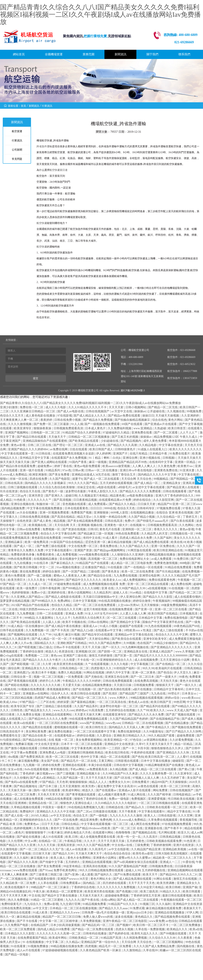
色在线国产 (145, 643)
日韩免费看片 (141, 782)
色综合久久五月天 (12, 416)
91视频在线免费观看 (32, 689)
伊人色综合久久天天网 (67, 609)
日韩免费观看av (71, 883)
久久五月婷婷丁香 (173, 778)
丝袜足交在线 (86, 487)
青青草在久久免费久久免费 (26, 550)
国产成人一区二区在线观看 (102, 479)
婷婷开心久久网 (50, 681)
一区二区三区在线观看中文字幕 (95, 731)
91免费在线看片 (180, 454)
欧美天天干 (151, 874)
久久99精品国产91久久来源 (121, 773)
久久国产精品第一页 (71, 778)
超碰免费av (45, 466)
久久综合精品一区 (169, 517)
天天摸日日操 (123, 685)
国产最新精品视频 (83, 702)
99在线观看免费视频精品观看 (89, 719)
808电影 (185, 563)
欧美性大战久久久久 (145, 933)
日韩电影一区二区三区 (46, 432)
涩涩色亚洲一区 (96, 542)
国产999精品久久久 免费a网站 (51, 601)
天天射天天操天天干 (160, 744)
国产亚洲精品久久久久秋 (173, 752)
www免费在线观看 (26, 870)
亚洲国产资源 (83, 550)
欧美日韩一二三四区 (108, 748)
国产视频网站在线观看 (23, 635)
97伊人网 (192, 912)
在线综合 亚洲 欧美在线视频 (175, 512)
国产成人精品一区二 (148, 483)
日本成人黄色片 (96, 428)
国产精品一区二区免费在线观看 (93, 929)
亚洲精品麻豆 (14, 542)
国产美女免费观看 (50, 866)
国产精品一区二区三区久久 (90, 698)
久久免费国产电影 (17, 925)
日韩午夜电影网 (50, 588)
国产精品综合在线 (100, 576)
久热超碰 (161, 428)
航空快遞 (42, 223)
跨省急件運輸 (44, 146)
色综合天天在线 (30, 491)
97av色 (67, 470)
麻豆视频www (46, 773)
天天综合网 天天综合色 (137, 479)
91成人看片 (111, 538)
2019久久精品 (40, 815)
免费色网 (106, 820)
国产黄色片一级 (53, 491)
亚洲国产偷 (190, 887)
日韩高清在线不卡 (12, 731)
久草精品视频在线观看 (26, 807)
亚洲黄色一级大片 (116, 525)
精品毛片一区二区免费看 (116, 946)
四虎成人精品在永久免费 (136, 538)
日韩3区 (93, 529)
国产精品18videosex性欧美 (94, 828)
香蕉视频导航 (189, 820)
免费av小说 (39, 592)
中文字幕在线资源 (171, 445)
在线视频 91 (138, 525)
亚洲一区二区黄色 (144, 672)
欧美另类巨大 (17, 580)
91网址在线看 (163, 879)
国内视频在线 (186, 946)
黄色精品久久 (144, 917)
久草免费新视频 (91, 921)
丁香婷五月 (190, 517)
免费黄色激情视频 (166, 563)
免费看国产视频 (82, 512)
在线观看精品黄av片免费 (115, 500)
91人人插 (77, 424)
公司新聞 (17, 150)
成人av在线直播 (77, 849)
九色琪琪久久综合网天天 (89, 618)
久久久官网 (186, 815)
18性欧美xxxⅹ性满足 (138, 630)
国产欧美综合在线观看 (127, 639)
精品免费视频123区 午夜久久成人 (176, 437)
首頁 (23, 106)
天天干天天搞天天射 (99, 778)
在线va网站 (108, 900)
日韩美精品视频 (171, 837)
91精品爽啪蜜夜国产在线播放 (165, 765)
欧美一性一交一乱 (130, 837)
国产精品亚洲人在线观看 (183, 487)
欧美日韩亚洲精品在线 (168, 550)
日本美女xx (190, 693)
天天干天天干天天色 (142, 883)
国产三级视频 (66, 773)
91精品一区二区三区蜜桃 (47, 900)
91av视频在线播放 (69, 567)
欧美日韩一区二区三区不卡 (151, 925)
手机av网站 (78, 769)
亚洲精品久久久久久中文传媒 (56, 811)
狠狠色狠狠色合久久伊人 (168, 748)
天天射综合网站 (100, 639)
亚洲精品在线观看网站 (58, 714)
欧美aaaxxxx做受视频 (117, 466)
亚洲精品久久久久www (65, 912)
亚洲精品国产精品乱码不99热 (128, 462)
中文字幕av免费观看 (24, 752)
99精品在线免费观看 (59, 799)
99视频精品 (161, 479)
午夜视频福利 (162, 601)
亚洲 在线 (108, 588)
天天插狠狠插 (178, 782)
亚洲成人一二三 (171, 862)
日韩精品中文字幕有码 (169, 689)
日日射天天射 (42, 853)
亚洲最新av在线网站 (36, 693)
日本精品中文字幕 (151, 618)
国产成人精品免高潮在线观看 (133, 879)
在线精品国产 (40, 925)
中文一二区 (47, 567)
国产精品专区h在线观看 (98, 635)
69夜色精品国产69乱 (187, 626)
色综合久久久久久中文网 (172, 635)
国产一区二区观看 (166, 432)
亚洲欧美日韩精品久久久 (130, 736)
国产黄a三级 (187, 769)
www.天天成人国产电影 (183, 710)
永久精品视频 (119, 769)
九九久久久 (73, 900)
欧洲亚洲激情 (38, 475)
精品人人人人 (98, 782)
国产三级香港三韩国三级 (47, 874)
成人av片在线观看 (29, 950)
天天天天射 (116, 407)
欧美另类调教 (166, 883)
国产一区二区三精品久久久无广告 (42, 849)
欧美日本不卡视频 (44, 672)
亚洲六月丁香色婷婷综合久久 (175, 496)
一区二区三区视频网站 (169, 942)
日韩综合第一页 (22, 677)
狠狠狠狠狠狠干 (36, 832)
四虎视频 (91, 946)
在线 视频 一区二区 (61, 740)
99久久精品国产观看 (162, 736)
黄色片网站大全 (101, 879)
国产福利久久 (104, 874)
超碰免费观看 (186, 736)
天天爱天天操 (72, 685)
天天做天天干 (58, 437)
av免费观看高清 (97, 769)
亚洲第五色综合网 (117, 677)
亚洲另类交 (36, 496)
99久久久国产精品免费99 (105, 643)
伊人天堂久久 (183, 672)
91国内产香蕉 (78, 462)
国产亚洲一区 (144, 609)
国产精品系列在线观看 (155, 706)
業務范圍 (89, 54)
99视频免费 (195, 411)
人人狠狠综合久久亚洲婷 (128, 555)
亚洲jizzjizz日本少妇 (140, 912)
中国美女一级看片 (55, 807)
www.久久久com (64, 710)
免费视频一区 (52, 529)
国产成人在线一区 (17, 815)
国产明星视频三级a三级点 (35, 647)
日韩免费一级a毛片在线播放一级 (103, 912)
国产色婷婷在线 (119, 933)
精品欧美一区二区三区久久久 (173, 858)
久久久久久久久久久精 (46, 685)
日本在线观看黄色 (77, 508)
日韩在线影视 (167, 815)
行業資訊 (47, 106)
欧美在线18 (178, 542)
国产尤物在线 (94, 677)
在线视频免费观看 (121, 609)
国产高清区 (110, 693)
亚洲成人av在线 (96, 445)
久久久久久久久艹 (40, 500)
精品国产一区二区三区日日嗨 (62, 917)
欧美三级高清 (149, 891)
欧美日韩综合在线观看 (86, 693)
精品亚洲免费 (89, 820)
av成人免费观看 (162, 559)
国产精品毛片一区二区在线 (79, 761)
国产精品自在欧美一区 (38, 736)
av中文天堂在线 (61, 815)
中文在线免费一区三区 (83, 546)
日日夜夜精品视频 (85, 500)
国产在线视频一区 (85, 689)
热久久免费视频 (19, 900)
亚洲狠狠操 (101, 512)
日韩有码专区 (146, 508)
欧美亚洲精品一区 (116, 740)
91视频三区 (147, 904)
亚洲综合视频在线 (23, 504)
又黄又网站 (106, 761)
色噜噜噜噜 (123, 832)
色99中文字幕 (90, 757)
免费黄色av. (32, 824)
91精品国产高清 (111, 938)
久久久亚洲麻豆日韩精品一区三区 (33, 411)
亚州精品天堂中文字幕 (35, 458)
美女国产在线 (50, 761)
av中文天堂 (41, 908)
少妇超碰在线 (110, 441)
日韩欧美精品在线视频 (55, 748)
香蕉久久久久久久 (166, 529)
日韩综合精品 (70, 824)
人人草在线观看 (48, 883)
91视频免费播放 (38, 946)
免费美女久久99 (120, 782)
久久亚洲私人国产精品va (27, 597)
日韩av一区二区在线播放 (102, 470)
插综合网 (14, 668)
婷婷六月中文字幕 (118, 672)
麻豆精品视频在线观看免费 (164, 908)
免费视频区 (139, 799)
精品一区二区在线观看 (116, 757)
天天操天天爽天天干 (89, 853)
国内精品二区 (92, 883)
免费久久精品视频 (70, 672)
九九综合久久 (33, 904)
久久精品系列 (103, 592)
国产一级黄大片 (167, 677)
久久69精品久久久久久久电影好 (116, 803)
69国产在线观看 (133, 424)
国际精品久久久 (45, 643)
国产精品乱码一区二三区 (99, 925)
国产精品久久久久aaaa (114, 908)
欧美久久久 (158, 710)
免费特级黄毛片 (12, 904)
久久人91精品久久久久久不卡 (88, 407)
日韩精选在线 (115, 807)
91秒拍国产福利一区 (127, 668)
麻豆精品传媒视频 (120, 542)
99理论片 (174, 693)
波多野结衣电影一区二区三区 (119, 706)
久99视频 (130, 643)
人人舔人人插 (52, 622)
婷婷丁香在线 (63, 466)
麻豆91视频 (73, 635)
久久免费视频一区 (38, 630)
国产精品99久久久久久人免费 (48, 719)
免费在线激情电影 (176, 618)
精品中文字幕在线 (179, 811)
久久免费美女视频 (29, 714)
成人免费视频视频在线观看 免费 (104, 584)
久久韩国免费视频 (135, 938)
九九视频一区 (32, 765)
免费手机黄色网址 (66, 870)
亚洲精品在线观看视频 (97, 862)
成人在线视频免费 (147, 660)
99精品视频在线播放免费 (67, 946)
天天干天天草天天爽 (14, 895)
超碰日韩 (71, 496)
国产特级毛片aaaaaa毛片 (153, 521)
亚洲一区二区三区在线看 (171, 609)
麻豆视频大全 (40, 858)
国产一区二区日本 (143, 677)
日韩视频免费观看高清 (69, 428)
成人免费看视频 (67, 555)
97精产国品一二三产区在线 (38, 702)
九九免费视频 (26, 613)
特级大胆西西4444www (35, 609)
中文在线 (35, 895)
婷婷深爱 (63, 702)
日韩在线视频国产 (98, 411)
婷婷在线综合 (142, 500)
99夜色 (183, 677)
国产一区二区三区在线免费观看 (95, 605)
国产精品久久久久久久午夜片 (42, 660)
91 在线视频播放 (34, 942)
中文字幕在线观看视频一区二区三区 (105, 824)
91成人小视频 (109, 626)
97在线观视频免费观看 (177, 824)
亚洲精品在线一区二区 (44, 803)
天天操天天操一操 (20, 790)
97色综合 (136, 740)
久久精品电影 (148, 445)
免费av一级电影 (119, 799)
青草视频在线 (60, 769)
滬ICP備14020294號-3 (132, 390)
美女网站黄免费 (36, 731)
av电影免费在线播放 (140, 496)
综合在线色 (159, 420)
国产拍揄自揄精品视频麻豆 (133, 420)
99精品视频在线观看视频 (147, 698)
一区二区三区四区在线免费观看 (58, 723)
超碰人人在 (121, 592)
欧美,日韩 (72, 837)
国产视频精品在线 (145, 832)
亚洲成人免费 (75, 613)
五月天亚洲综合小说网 (175, 660)
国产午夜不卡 (174, 828)
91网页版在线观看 (140, 550)
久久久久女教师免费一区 (156, 773)
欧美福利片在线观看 (169, 668)
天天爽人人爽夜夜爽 (15, 874)
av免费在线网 (59, 449)
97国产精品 (47, 782)
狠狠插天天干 (165, 685)
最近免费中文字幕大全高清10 (117, 786)
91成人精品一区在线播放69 (26, 626)
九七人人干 (63, 618)
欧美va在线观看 (24, 723)
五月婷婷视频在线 (154, 870)
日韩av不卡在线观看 (67, 647)
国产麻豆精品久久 (63, 563)
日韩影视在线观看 (127, 761)
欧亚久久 (184, 832)
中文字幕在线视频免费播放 (45, 508)
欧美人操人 (58, 858)
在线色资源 (25, 521)
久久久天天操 (47, 845)
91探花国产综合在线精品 (67, 542)
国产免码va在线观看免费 (21, 782)
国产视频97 (124, 925)
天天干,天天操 (92, 647)
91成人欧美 (41, 912)
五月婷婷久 (73, 862)
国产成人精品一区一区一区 (50, 639)
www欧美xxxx (191, 698)
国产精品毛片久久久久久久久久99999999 (161, 656)
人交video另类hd (129, 605)
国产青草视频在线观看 (81, 794)
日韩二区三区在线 (40, 445)
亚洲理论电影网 (150, 576)
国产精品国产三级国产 (135, 693)
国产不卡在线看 (27, 921)
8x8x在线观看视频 (37, 769)
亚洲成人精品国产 (162, 651)
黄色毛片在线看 (110, 529)
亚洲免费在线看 (142, 432)
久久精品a (73, 942)
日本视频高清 (189, 613)
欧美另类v (89, 786)
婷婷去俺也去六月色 (78, 832)
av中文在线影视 (119, 849)
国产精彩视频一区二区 (26, 664)
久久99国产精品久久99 (131, 588)
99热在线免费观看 (128, 533)
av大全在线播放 (27, 512)
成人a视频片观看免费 (112, 794)
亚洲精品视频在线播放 (161, 555)
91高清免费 (96, 710)
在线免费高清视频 (147, 681)
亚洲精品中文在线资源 (119, 744)
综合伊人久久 (61, 693)
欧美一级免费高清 (37, 542)
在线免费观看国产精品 (33, 938)
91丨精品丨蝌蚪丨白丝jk (105, 458)
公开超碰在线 (156, 411)
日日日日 (97, 508)
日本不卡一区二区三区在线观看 (82, 744)
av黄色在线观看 (148, 786)
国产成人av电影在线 (71, 411)
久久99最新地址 (154, 731)
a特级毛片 (124, 487)
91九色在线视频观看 (159, 626)
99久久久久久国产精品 (83, 483)
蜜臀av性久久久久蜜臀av (135, 858)
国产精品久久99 (63, 853)
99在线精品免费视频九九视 (86, 807)
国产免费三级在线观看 (52, 546)
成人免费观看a (98, 504)
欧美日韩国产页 (161, 702)
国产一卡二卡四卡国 (136, 748)
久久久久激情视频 (20, 424)
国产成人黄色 (43, 521)
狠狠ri (4, 479)
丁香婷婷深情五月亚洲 (146, 895)
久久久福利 (22, 858)
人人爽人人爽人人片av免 (17, 643)
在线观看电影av (65, 736)
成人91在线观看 (53, 837)
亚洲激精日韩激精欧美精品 (86, 752)
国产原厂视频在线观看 (181, 714)
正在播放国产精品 (94, 567)
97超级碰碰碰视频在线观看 (61, 950)
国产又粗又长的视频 (125, 437)
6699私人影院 (120, 512)
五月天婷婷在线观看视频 (116, 483)
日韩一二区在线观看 (50, 613)
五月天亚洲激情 (70, 786)
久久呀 (47, 664)
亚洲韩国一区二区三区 (137, 529)
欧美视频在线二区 (41, 525)
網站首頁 (19, 54)
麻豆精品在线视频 (29, 917)
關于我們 (152, 54)
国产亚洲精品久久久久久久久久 (172, 647)
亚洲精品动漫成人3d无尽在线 (91, 475)
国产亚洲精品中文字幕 (126, 622)
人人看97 (183, 757)
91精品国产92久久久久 (123, 904)
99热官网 (180, 702)
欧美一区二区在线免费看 (138, 571)
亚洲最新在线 (154, 828)
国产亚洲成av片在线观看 (161, 424)
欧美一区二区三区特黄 (176, 786)
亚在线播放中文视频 (73, 559)
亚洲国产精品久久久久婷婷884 (28, 449)
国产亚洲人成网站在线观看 (50, 462)
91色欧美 (20, 500)
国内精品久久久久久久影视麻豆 (46, 483)
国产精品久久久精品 (123, 504)
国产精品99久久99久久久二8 (179, 874)
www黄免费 (157, 921)
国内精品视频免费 (13, 508)
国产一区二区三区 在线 (128, 828)
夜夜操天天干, (193, 908)
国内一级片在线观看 (47, 790)
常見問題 (17, 159)
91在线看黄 (19, 946)
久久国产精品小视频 (142, 517)
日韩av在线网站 (99, 622)
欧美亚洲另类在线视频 (69, 664)
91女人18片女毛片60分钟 (102, 613)
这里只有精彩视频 (96, 609)
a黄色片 (19, 832)
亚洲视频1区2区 (86, 651)
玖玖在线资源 (9, 491)
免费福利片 (27, 811)
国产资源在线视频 (74, 529)
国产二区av (84, 811)
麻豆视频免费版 (29, 761)
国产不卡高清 (61, 630)
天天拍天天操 (169, 681)
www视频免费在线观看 (95, 555)
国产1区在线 (123, 778)
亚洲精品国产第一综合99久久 (101, 942)
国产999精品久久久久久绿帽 (81, 588)
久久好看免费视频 (182, 740)
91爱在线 (189, 862)
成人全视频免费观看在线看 (98, 837)
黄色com (56, 656)
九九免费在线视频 (126, 576)
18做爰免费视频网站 (174, 605)
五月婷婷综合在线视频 (121, 710)
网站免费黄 (161, 790)
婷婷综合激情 (52, 571)
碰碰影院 (179, 761)
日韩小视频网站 (136, 407)
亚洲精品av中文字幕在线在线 (134, 635)
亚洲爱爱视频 (157, 799)
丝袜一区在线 (19, 479)
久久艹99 (46, 635)
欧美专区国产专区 (23, 706)
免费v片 (130, 521)
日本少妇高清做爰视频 (66, 925)
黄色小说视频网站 (80, 592)
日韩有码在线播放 (95, 933)
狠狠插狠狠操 (79, 782)
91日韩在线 (44, 454)
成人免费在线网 (181, 584)
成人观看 (87, 874)
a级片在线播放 (143, 689)
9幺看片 (59, 635)
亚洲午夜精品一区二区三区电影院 (125, 921)
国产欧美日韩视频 (26, 567)
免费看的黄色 (46, 555)
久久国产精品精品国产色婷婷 (129, 719)
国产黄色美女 (111, 571)
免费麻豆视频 (25, 744)
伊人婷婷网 (104, 454)
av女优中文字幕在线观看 (149, 487)
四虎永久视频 (125, 929)
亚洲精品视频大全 (89, 773)
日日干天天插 (51, 824)
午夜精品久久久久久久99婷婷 (82, 681)
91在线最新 (115, 567)
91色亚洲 (190, 841)
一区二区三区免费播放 (186, 925)
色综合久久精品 (62, 605)
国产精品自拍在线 (35, 740)
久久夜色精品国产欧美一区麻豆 (101, 950)
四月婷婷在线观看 (115, 883)
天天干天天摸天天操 (111, 841)
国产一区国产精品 (75, 571)
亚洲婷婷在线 (57, 592)
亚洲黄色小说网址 (105, 858)
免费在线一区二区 (32, 407)
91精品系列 (53, 470)
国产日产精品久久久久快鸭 (184, 731)
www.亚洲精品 (143, 428)
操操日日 (148, 416)
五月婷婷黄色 (136, 841)
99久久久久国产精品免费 (94, 845)
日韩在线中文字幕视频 (129, 765)
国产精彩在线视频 (17, 685)
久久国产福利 (163, 538)
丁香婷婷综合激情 (32, 651)
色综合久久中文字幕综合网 (59, 533)
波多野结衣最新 (76, 491)
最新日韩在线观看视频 (177, 895)
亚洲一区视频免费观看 (55, 512)
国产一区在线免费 (66, 820)
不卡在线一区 (86, 660)
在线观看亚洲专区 (115, 714)
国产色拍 (138, 757)
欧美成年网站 (72, 790)
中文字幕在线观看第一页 (18, 454)
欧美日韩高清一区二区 (160, 757)
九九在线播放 (23, 563)
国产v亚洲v (72, 874)
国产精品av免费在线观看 (124, 416)
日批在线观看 (79, 449)
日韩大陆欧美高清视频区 (172, 853)
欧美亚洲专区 (23, 428)
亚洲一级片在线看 (32, 470)
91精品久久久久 (171, 891)
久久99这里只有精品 (151, 887)
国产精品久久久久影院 (158, 597)
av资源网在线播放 (156, 740)
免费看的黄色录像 (23, 555)
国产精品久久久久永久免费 (147, 714)
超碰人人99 (133, 870)
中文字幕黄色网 (82, 748)
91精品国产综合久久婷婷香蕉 (82, 432)
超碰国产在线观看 (132, 626)
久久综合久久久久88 (163, 938)
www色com (113, 723)
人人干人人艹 (189, 432)
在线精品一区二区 (51, 841)
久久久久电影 (120, 664)
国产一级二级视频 (40, 576)
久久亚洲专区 (184, 773)
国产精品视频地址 (26, 786)
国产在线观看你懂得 (42, 879)
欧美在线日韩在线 (118, 752)
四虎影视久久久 (102, 668)
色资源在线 (66, 651)
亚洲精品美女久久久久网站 (40, 668)
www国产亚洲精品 (92, 723)
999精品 (29, 618)
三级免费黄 (142, 845)
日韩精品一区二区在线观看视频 (143, 723)
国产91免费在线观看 (128, 874)
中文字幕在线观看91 (59, 550)
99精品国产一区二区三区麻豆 (50, 887)
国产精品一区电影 (17, 954)
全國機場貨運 (54, 54)
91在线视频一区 (179, 588)
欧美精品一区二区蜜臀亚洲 (65, 891)
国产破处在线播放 (29, 837)
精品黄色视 (118, 496)
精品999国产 (160, 782)
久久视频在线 (176, 411)
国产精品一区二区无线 (163, 407)
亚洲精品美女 (172, 483)
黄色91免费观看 (16, 576)
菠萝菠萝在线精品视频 (15, 601)
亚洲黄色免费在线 (166, 470)
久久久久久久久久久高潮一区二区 (59, 933)
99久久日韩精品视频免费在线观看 (102, 870)
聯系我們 (184, 54)
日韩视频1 (169, 458)
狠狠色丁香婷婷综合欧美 (91, 799)
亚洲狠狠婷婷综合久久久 (36, 820)
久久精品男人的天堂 (155, 533)
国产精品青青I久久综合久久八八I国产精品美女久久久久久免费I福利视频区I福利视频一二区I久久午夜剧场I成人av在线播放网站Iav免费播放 (100, 14)
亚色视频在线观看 (75, 504)
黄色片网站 (176, 420)
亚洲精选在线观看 (75, 765)
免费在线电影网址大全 (135, 559)
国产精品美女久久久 (38, 710)
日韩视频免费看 (144, 685)
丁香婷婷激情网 (161, 845)
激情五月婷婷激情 (101, 656)
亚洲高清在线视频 (95, 866)
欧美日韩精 (174, 887)
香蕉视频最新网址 (59, 689)
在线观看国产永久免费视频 (69, 458)
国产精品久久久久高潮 (123, 445)
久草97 (140, 744)
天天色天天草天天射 (51, 794)
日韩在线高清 (14, 483)
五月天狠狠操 (150, 605)
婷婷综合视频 (86, 736)
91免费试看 (137, 908)
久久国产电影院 (60, 479)
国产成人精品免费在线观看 (152, 542)
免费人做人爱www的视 (98, 917)
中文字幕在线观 (189, 475)
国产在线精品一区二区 (171, 664)
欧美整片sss (186, 466)
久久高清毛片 (98, 849)
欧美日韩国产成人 (101, 449)
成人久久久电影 (56, 407)
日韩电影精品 (182, 794)
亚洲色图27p (22, 672)
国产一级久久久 (187, 685)
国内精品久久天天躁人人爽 (127, 727)
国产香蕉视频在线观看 (23, 681)
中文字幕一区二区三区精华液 (59, 921)
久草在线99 (151, 950)
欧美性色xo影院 (143, 853)
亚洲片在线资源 (184, 845)
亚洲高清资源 (66, 845)
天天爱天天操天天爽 (88, 714)
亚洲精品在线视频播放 (170, 912)
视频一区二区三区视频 (49, 677)
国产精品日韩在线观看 (32, 437)
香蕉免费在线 (109, 546)
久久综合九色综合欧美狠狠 (58, 487)
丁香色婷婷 (27, 773)
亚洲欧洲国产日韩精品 (72, 643)
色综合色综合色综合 (118, 853)
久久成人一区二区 (41, 584)
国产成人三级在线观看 (169, 630)
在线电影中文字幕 (156, 592)
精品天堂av (85, 517)
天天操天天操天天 (92, 895)
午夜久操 (39, 891)
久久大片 (90, 841)
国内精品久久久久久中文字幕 (157, 475)
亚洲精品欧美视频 (175, 849)
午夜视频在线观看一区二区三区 (181, 900)
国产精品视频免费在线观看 (173, 917)
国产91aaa (46, 870)
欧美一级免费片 (27, 588)
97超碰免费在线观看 (68, 584)
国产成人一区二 (25, 546)
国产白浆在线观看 (183, 521)
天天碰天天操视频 (168, 416)
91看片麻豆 (56, 832)
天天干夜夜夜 (128, 811)
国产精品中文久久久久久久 (84, 580)
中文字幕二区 (55, 942)
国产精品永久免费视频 (98, 420)
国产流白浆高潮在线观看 (115, 689)
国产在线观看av (107, 790)
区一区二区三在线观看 (122, 618)
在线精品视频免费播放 (97, 685)
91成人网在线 (137, 794)
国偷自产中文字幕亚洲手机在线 (163, 622)
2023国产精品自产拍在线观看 (30, 605)
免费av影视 (51, 904)
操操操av (140, 411)
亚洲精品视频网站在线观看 (185, 870)
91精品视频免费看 (95, 904)
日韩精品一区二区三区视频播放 (89, 437)
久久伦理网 (16, 841)
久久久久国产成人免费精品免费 (154, 946)
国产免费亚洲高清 (32, 757)
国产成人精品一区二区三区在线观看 (153, 769)
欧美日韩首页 (177, 428)
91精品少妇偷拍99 (166, 643)
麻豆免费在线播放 (61, 731)
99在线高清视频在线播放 (115, 601)
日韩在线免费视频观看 (118, 681)
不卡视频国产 (78, 639)
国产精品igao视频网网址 (110, 550)
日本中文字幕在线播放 (156, 761)
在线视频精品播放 (142, 512)
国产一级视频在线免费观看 (102, 424)
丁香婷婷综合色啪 (83, 887)
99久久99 (148, 668)
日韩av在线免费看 (29, 529)
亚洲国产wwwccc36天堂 (73, 879)
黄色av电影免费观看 (88, 466)
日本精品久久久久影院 (20, 933)
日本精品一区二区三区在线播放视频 (74, 908)
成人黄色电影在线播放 (41, 416)
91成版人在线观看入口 (153, 449)
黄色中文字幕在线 (63, 828)
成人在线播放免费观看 (29, 799)
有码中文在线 (92, 538)
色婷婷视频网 (23, 828)
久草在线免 (41, 828)
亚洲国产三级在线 (75, 656)
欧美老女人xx (113, 580)
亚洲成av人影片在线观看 (135, 790)
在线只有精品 (139, 454)
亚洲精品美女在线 (136, 651)
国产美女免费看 (60, 475)
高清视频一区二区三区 (103, 559)
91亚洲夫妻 (187, 470)
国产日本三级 (49, 786)
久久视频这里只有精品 (94, 496)
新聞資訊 (121, 54)
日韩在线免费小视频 (68, 420)
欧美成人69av (9, 702)
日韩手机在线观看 (12, 630)
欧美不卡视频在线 (75, 622)
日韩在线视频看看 (175, 491)
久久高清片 (151, 837)
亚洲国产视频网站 (17, 432)
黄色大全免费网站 (80, 858)
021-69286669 (184, 42)
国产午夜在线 (91, 900)
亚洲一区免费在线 (163, 546)
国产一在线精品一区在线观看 (144, 567)
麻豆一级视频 (98, 462)
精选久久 (51, 651)
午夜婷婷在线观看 (143, 752)
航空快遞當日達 (59, 170)
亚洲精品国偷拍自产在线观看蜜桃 (45, 441)
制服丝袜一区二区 (49, 504)
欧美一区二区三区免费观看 (18, 929)
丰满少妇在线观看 (100, 765)
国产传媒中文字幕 (52, 862)
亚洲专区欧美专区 (155, 639)
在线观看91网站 (104, 832)
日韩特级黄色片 (126, 449)
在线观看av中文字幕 (109, 630)
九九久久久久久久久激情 (126, 815)
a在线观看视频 (157, 588)
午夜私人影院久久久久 (103, 491)
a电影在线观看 (107, 487)
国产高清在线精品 (63, 517)
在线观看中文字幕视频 (16, 853)
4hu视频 (13, 757)
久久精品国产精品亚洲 (146, 849)
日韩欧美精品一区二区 (84, 938)
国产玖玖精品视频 (168, 571)
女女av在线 (16, 769)
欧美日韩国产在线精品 (163, 613)
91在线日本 (41, 563)
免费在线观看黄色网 (162, 580)
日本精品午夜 (159, 454)
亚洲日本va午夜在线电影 (136, 470)
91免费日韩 (182, 559)
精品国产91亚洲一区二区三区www (180, 504)
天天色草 (62, 782)
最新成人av (91, 626)
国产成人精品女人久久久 (90, 416)
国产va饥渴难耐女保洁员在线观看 (136, 862)
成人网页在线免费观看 (145, 824)
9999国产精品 (72, 538)
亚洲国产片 (121, 454)
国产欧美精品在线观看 (84, 441)
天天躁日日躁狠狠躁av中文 (101, 597)
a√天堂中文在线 (122, 411)
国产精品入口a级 (83, 630)
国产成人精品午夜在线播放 (63, 626)
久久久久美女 (37, 580)
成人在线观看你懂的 (188, 597)
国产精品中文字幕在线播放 (60, 895)
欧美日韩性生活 (97, 727)
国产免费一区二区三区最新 (52, 424)
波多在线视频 (124, 917)
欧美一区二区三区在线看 (63, 757)
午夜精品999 (56, 580)
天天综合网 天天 (65, 525)
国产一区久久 (112, 647)
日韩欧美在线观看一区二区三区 (168, 807)
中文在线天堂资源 (47, 744)
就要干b (77, 479)
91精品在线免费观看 (179, 567)
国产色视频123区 (128, 891)
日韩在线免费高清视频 (35, 517)
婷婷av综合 (173, 698)
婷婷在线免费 (52, 765)
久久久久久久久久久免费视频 (116, 887)
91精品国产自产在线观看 (93, 563)
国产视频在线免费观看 (187, 727)
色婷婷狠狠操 (21, 592)
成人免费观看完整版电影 (185, 639)
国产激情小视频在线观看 (22, 748)
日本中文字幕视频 (85, 601)
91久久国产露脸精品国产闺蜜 (128, 866)
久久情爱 (69, 660)
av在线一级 (196, 849)
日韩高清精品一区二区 (75, 668)
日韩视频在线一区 (182, 533)
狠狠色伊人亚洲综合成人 (77, 803)
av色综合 (172, 921)
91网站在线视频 (94, 672)
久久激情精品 (133, 950)
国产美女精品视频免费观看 (85, 521)
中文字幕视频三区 (143, 664)
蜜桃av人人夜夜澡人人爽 (70, 576)
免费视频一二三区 (37, 656)
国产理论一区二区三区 (68, 445)
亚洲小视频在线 (150, 458)
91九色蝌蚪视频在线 (136, 647)
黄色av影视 (19, 445)
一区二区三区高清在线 (112, 702)
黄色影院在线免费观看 (47, 538)
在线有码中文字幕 (161, 462)
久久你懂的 (21, 778)
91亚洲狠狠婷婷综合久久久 (115, 660)
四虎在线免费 (39, 479)
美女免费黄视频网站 (89, 740)
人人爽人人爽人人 (144, 466)
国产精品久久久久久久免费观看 (141, 491)
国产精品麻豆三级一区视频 (96, 533)
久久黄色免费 (167, 466)
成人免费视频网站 (135, 580)
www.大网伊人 (119, 698)
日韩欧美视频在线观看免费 (164, 841)
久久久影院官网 (164, 500)
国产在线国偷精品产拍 (165, 719)
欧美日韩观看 (192, 891)
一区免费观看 (75, 677)
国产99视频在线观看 (174, 933)
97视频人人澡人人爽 (146, 778)
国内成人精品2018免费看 (54, 929)
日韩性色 (17, 710)
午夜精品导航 (73, 841)
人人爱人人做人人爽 (133, 613)
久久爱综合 (104, 736)
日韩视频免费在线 (161, 866)
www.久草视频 (185, 651)
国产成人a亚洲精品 (43, 778)
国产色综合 (165, 672)
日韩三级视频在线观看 (23, 487)
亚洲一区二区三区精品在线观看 (148, 584)
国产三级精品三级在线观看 (55, 706)
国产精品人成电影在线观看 (63, 597)
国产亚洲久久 (55, 496)
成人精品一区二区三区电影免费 (132, 563)
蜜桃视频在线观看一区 (69, 727)
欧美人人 (151, 815)
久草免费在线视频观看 (163, 820)
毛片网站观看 (167, 832)
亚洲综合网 (130, 458)
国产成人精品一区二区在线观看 (138, 900)
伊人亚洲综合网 (131, 597)
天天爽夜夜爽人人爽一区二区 (20, 420)
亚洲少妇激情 (9, 407)
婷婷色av (81, 710)
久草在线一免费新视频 (150, 929)
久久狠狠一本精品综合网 (110, 517)
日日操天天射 (147, 504)
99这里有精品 (72, 866)
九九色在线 (159, 693)
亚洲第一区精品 (185, 462)
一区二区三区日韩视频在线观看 (159, 803)
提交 (36, 378)
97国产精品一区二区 (14, 584)
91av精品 (136, 592)
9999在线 (110, 508)
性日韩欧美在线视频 (182, 799)
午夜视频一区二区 (190, 580)
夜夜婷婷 (47, 420)
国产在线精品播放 (177, 723)
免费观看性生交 (11, 736)
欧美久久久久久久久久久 (186, 449)
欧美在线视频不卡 (17, 887)
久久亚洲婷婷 (190, 416)
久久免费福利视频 (120, 428)
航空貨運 (17, 131)
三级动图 (94, 571)
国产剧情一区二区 (110, 651)
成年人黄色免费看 (155, 441)
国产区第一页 (124, 656)
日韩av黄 (78, 470)
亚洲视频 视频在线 (90, 525)
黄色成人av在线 (139, 702)
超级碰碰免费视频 (117, 895)
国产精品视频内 (131, 441)
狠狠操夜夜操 (43, 428)
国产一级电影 (99, 815)
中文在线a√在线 (122, 845)
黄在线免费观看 (30, 571)
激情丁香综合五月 (124, 475)
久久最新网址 (45, 618)
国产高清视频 (63, 500)
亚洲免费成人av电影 (53, 752)
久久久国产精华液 (160, 794)
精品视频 (60, 521)
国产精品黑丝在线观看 (38, 727)
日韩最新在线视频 (105, 811)
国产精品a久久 (135, 807)
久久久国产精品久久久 (135, 546)
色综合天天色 (126, 508)
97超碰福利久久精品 (116, 432)
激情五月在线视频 (185, 879)
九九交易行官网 (70, 904)
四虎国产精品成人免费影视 (53, 698)
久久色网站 (187, 525)
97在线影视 (65, 416)
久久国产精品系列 (86, 706)
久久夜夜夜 (185, 938)
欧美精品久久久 (178, 929)
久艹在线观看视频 (97, 664)
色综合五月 (81, 815)
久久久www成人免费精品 (130, 820)
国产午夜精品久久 (158, 727)
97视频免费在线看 (169, 508)
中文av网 (31, 841)
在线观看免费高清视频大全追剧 (74, 454)
